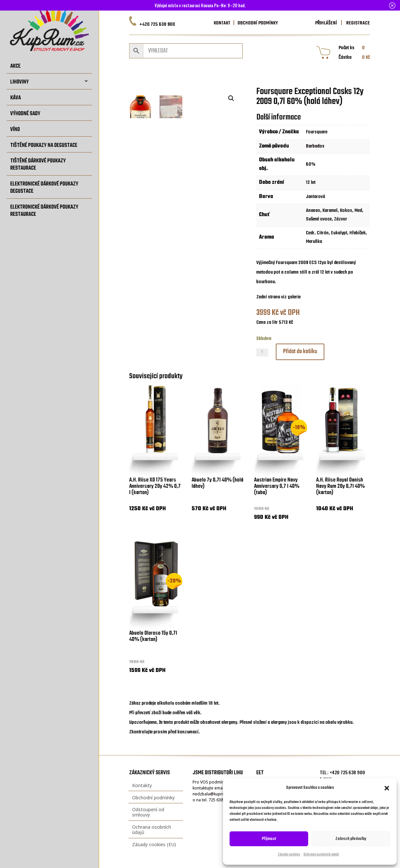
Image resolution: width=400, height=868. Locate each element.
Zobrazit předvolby (351, 839)
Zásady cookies (289, 855)
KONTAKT (222, 23)
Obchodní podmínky (153, 798)
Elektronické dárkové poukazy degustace (44, 188)
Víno (15, 130)
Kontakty (142, 785)
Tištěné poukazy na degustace (44, 145)
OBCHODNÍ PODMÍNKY (258, 23)
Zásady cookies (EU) (154, 844)
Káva (16, 98)
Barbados (315, 146)
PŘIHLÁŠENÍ (326, 23)
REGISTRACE (358, 23)
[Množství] (262, 352)
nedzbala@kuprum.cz (213, 794)
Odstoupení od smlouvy (148, 812)
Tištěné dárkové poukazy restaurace (38, 165)
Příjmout (269, 839)
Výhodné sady (25, 114)
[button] (387, 788)
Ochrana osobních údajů (321, 855)
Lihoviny (19, 82)
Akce (15, 66)
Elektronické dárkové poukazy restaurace (44, 211)
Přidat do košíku (300, 352)
